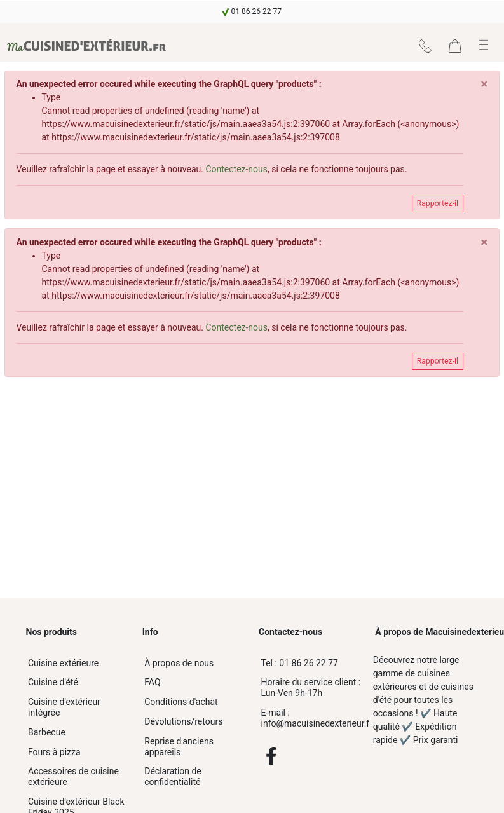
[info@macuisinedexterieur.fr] (310, 718)
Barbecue (47, 732)
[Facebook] (271, 756)
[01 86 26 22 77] (310, 663)
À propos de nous (179, 663)
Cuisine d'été (53, 682)
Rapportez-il (438, 203)
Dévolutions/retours (183, 721)
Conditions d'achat (181, 702)
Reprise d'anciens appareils (179, 747)
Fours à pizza (54, 752)
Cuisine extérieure (63, 663)
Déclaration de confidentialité (173, 776)
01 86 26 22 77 (300, 663)
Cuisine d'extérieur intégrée (64, 707)
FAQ (152, 682)
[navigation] (252, 11)
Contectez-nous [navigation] (236, 169)
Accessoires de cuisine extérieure (73, 776)
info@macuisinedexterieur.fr (314, 718)
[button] (484, 45)
